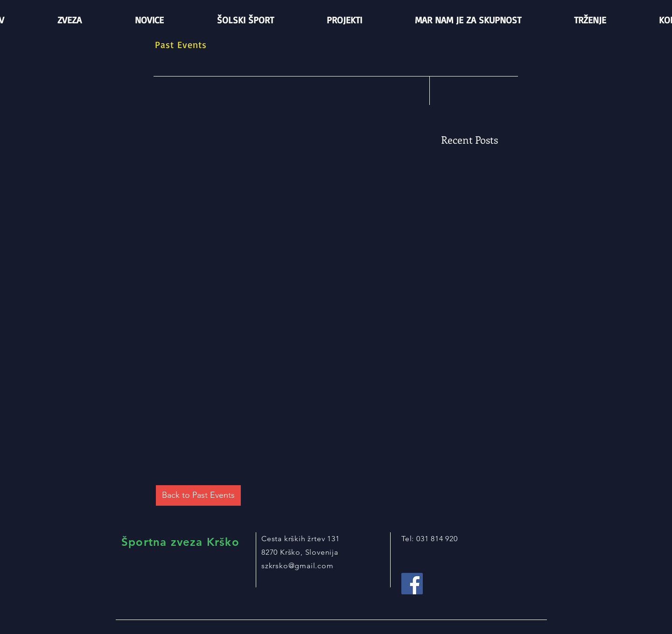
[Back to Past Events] (198, 495)
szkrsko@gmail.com (297, 566)
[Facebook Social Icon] (412, 584)
